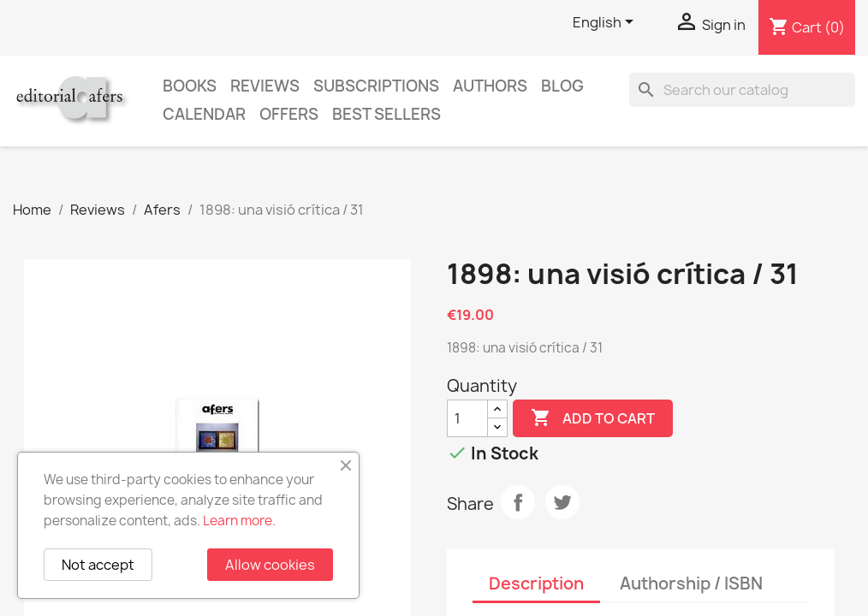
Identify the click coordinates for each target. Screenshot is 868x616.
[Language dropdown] (606, 23)
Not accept (98, 565)
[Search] (742, 90)
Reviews (265, 86)
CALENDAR (204, 114)
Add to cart (593, 418)
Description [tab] (536, 583)
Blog (562, 86)
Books (190, 86)
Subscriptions (376, 86)
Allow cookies (270, 565)
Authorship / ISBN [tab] (691, 583)
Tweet (562, 502)
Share (518, 502)
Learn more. (239, 521)
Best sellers (386, 114)
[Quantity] (467, 418)
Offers (289, 114)
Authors (490, 86)
